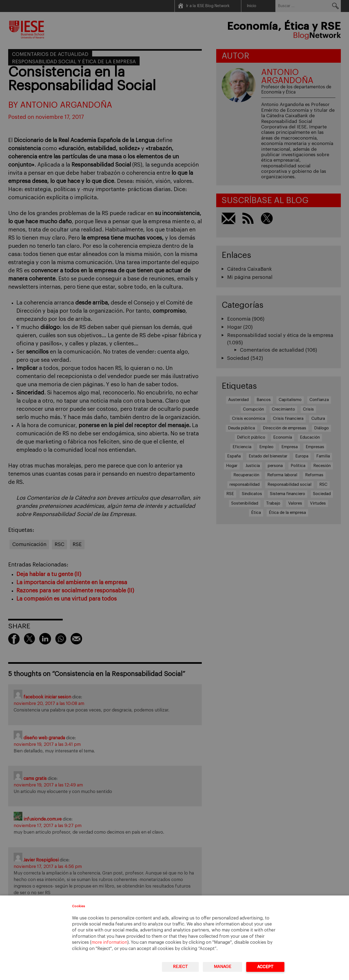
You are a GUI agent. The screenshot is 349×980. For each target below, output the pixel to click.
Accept (265, 967)
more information (109, 942)
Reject (180, 967)
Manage (222, 967)
